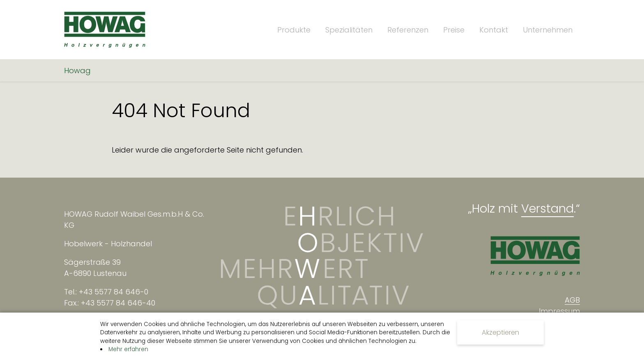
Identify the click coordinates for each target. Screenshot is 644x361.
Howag (77, 71)
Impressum (559, 311)
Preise (454, 30)
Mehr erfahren (128, 349)
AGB (572, 300)
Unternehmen (548, 30)
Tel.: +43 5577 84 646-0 (106, 292)
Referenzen (408, 30)
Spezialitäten (349, 30)
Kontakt (494, 30)
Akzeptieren (500, 332)
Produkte (294, 30)
